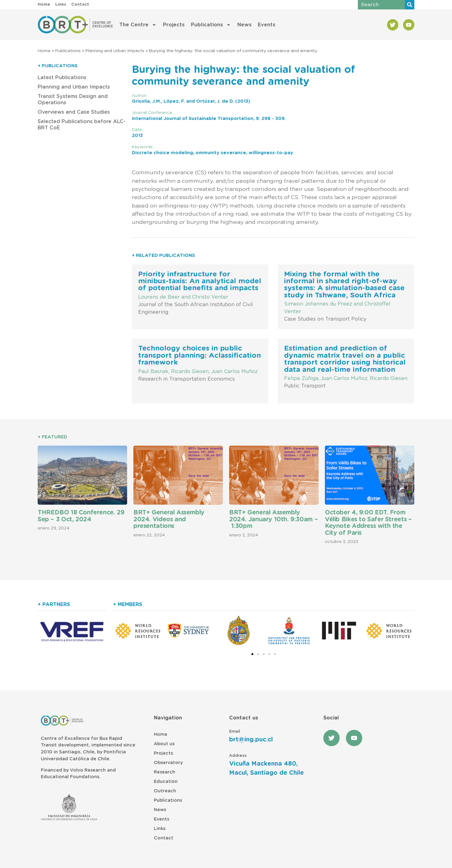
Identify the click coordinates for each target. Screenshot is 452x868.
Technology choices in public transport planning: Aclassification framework (199, 355)
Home (44, 51)
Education (166, 781)
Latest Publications (62, 78)
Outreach (165, 791)
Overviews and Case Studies (74, 112)
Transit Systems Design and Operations (73, 100)
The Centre (138, 25)
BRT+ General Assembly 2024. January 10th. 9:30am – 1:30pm (273, 519)
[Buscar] (410, 5)
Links (160, 829)
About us (164, 744)
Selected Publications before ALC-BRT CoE (82, 125)
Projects (174, 25)
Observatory (168, 763)
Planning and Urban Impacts (115, 51)
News (244, 25)
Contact (164, 838)
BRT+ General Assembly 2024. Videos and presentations (169, 519)
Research (164, 772)
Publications (211, 25)
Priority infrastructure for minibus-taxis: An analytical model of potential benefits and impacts (200, 281)
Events (266, 25)
